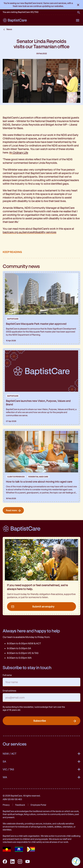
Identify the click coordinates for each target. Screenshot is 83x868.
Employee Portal (38, 805)
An (19, 152)
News (9, 29)
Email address (9, 691)
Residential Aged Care (38, 477)
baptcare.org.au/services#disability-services (29, 232)
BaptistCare (13, 319)
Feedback (20, 805)
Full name (7, 675)
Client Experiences (16, 477)
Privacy (6, 805)
